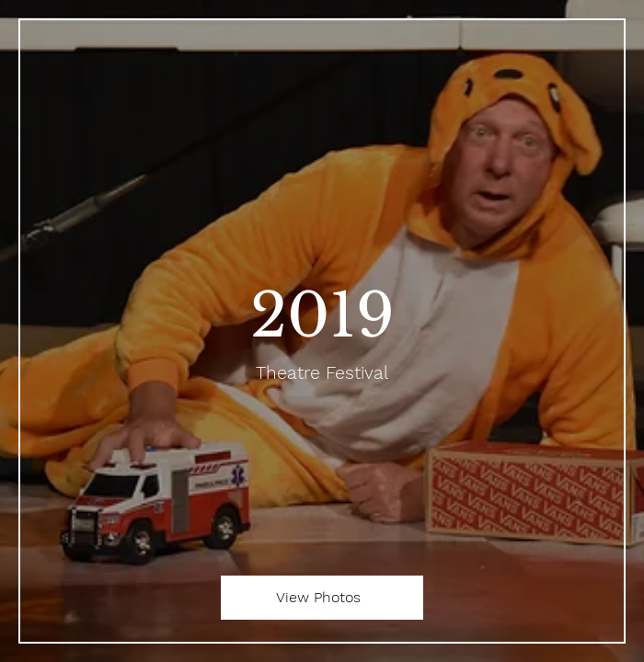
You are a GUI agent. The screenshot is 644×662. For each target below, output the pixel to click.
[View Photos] (322, 598)
